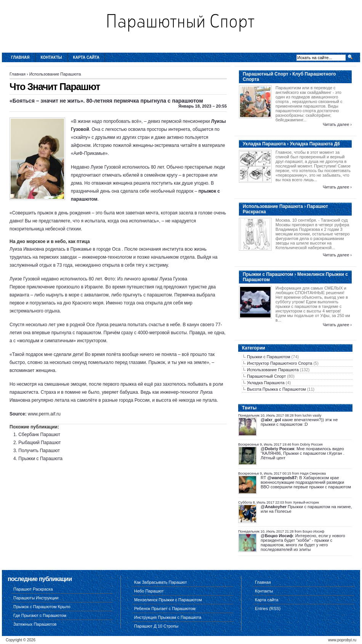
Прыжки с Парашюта (40, 459)
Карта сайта (86, 57)
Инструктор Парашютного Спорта (280, 363)
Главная (20, 57)
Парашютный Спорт (266, 376)
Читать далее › (337, 124)
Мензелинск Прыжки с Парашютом (168, 600)
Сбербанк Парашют (39, 435)
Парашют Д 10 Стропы (156, 626)
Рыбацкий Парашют (39, 443)
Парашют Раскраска (33, 589)
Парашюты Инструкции (36, 598)
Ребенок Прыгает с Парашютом (165, 609)
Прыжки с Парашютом (269, 357)
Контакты (51, 57)
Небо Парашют (149, 591)
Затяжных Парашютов (35, 624)
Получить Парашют (39, 451)
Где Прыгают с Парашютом (40, 615)
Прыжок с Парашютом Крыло (42, 607)
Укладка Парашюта (266, 383)
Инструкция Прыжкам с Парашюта (168, 617)
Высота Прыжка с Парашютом (276, 389)
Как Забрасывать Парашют (161, 582)
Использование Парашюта (55, 74)
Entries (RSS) (268, 609)
